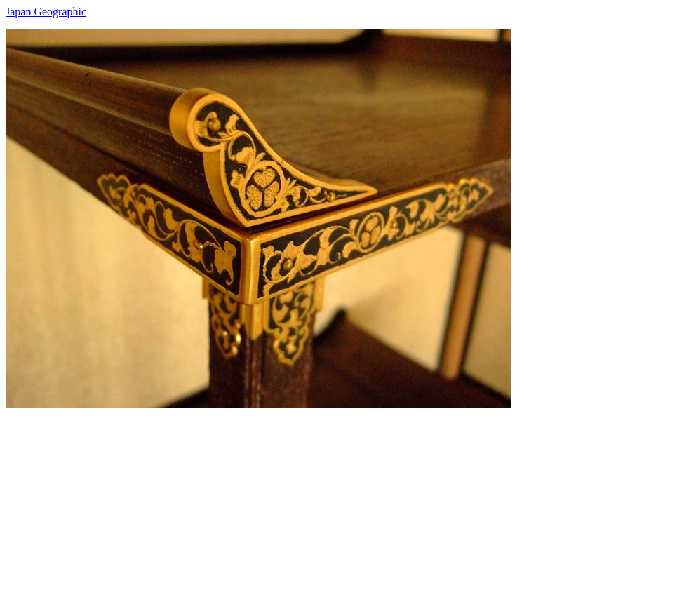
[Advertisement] (338, 507)
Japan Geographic (46, 12)
